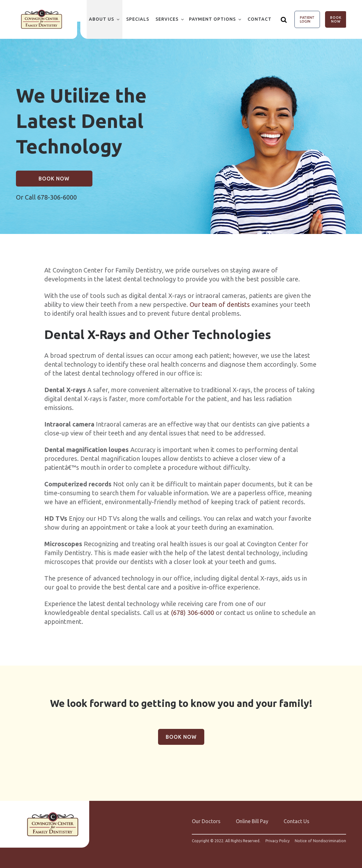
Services (167, 19)
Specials (138, 19)
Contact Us (297, 821)
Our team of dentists (220, 304)
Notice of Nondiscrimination (320, 841)
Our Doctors (206, 821)
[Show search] (284, 19)
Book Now (336, 19)
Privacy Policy (278, 841)
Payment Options (212, 19)
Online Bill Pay (252, 821)
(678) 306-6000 (192, 613)
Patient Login (307, 19)
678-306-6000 (57, 197)
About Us (101, 19)
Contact (260, 19)
